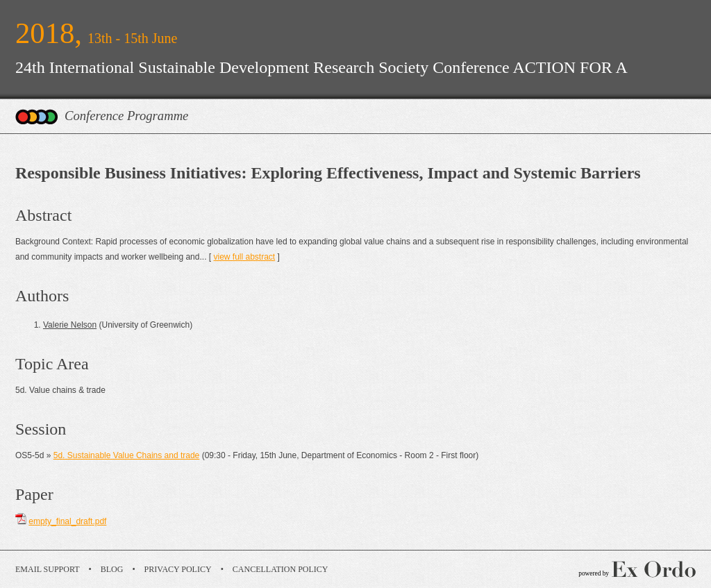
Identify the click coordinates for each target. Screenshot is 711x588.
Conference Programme (126, 116)
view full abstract (244, 257)
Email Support (48, 569)
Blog (112, 569)
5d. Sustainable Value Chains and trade (127, 455)
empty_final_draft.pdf (67, 521)
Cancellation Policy (281, 569)
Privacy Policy (178, 569)
